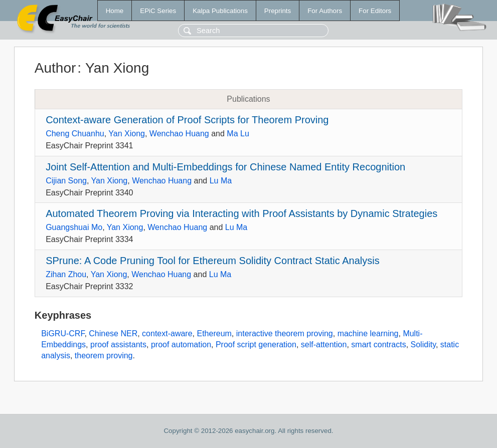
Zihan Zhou (66, 274)
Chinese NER (113, 333)
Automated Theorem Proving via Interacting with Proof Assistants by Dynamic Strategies (241, 213)
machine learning (368, 333)
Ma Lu (238, 134)
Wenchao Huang (179, 134)
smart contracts (378, 345)
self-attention (324, 345)
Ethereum (214, 333)
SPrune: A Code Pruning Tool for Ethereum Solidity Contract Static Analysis (213, 261)
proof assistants (118, 345)
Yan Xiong (127, 134)
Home (115, 11)
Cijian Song (66, 181)
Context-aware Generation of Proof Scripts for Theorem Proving (187, 120)
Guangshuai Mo (74, 227)
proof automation (181, 345)
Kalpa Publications (220, 11)
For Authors (325, 11)
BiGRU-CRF (63, 333)
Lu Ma (221, 181)
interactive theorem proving (285, 333)
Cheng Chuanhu (75, 134)
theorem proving (104, 356)
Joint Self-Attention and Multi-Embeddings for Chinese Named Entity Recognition (225, 167)
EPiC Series (158, 11)
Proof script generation (256, 345)
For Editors (375, 11)
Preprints (278, 11)
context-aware (167, 333)
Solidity (423, 345)
